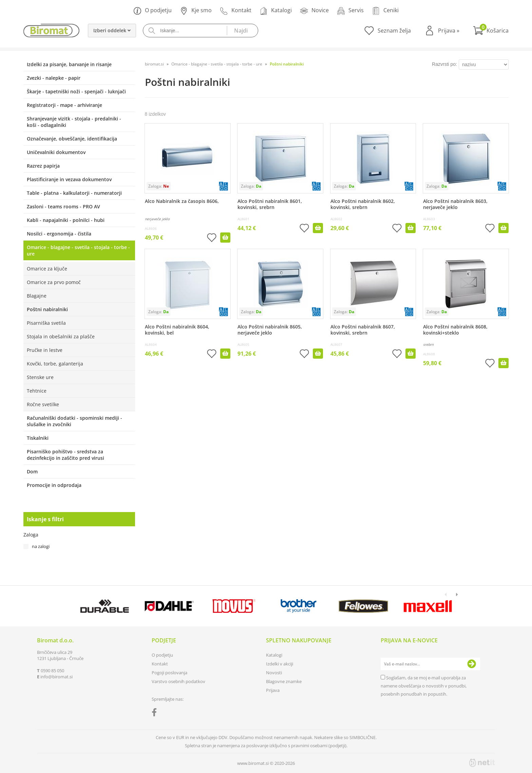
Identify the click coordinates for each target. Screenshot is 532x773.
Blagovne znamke (284, 681)
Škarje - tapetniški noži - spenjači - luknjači (76, 91)
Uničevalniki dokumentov (56, 152)
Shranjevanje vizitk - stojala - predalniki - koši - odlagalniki (74, 122)
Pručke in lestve (45, 350)
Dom (32, 472)
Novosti (274, 673)
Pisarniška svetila (46, 323)
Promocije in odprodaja (54, 485)
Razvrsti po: (444, 64)
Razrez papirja (43, 166)
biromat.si (154, 64)
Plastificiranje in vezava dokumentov (69, 179)
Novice (314, 11)
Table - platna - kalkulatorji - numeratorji (74, 193)
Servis (350, 11)
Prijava (449, 31)
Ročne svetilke (43, 404)
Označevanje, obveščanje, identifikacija (72, 139)
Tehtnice (37, 391)
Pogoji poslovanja (169, 673)
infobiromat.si (56, 677)
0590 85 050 (52, 671)
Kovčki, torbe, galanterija (55, 364)
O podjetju (153, 11)
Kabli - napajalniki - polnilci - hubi (66, 220)
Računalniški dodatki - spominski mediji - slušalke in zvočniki (74, 421)
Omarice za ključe (47, 269)
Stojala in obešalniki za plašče (61, 336)
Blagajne (37, 296)
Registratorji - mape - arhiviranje (64, 105)
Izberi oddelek (112, 30)
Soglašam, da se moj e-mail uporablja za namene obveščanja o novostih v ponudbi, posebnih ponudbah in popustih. (424, 686)
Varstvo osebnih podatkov (178, 681)
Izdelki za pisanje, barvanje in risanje (69, 64)
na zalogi (41, 546)
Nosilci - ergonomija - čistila (59, 234)
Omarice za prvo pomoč (54, 282)
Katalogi (276, 11)
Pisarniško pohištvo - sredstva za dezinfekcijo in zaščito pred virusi (65, 455)
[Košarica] (491, 31)
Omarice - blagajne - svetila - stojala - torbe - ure (78, 250)
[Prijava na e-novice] (472, 664)
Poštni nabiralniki (47, 309)
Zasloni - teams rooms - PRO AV (63, 206)
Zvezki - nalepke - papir (54, 78)
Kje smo (196, 11)
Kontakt (236, 11)
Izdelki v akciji (280, 664)
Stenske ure (40, 377)
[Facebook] (156, 714)
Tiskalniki (38, 438)
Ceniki (385, 11)
